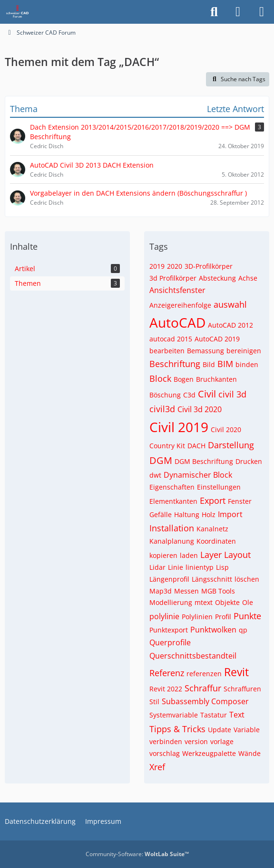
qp (243, 630)
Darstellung (231, 445)
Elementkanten (173, 501)
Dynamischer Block (198, 475)
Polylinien (197, 617)
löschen (247, 579)
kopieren (163, 555)
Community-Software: (137, 854)
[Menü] (262, 12)
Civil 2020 (226, 429)
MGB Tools (218, 591)
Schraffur (203, 688)
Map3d (161, 591)
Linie (176, 567)
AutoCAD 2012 (230, 325)
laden (189, 555)
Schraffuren (242, 689)
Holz (209, 514)
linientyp (200, 567)
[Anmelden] (238, 12)
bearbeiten (167, 351)
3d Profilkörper (173, 278)
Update (220, 730)
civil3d (162, 409)
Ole (248, 602)
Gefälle (161, 514)
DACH (196, 446)
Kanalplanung (172, 541)
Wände (250, 753)
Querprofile (170, 642)
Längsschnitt (212, 579)
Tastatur (214, 715)
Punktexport (169, 630)
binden (247, 364)
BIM (225, 364)
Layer (211, 555)
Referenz (167, 673)
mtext (204, 602)
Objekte (227, 602)
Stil (154, 702)
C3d (189, 395)
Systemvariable (174, 715)
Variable (247, 730)
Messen (186, 591)
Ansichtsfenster (177, 290)
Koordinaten (216, 541)
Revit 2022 (166, 689)
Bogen (184, 379)
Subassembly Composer (205, 701)
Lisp (222, 567)
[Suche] (214, 12)
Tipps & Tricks (177, 729)
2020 (175, 266)
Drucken (249, 461)
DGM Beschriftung (204, 461)
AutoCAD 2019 (217, 339)
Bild (209, 364)
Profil (223, 617)
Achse (248, 278)
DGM (161, 460)
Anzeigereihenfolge (180, 305)
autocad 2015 (171, 339)
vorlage (222, 741)
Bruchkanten (216, 379)
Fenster (240, 501)
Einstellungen (219, 487)
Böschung (165, 395)
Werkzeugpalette (209, 753)
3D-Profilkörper (209, 266)
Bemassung (205, 351)
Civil (207, 394)
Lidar (157, 567)
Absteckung (217, 278)
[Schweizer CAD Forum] (18, 12)
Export (213, 500)
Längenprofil (169, 579)
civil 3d (232, 394)
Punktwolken (213, 630)
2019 (157, 266)
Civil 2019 (179, 427)
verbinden (166, 741)
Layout (237, 555)
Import (230, 514)
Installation (172, 528)
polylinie (164, 616)
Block (160, 378)
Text (237, 715)
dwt (155, 475)
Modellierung (171, 602)
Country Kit (167, 446)
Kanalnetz (212, 529)
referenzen (204, 674)
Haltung (187, 514)
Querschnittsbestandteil (193, 656)
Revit (236, 672)
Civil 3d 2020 (200, 409)
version (196, 741)
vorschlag (165, 753)
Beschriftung (175, 364)
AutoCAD (177, 322)
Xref (157, 767)
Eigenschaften (172, 487)
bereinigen (244, 351)
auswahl (230, 304)
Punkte (247, 616)
